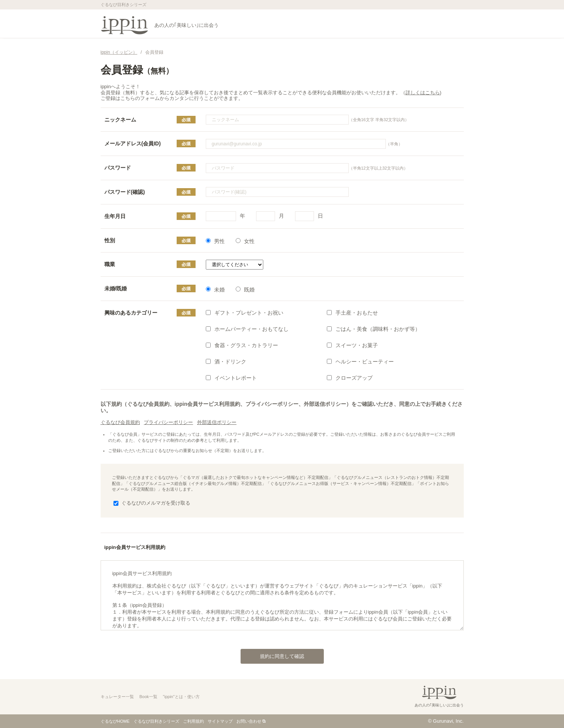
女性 (245, 241)
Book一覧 (148, 697)
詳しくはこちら (423, 93)
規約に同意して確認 (273, 654)
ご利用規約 (193, 721)
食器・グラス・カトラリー (242, 345)
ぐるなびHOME (115, 721)
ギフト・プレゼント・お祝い (245, 313)
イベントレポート (231, 378)
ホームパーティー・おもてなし (247, 329)
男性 (215, 241)
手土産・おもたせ (352, 313)
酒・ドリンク (226, 362)
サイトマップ (220, 721)
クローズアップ (350, 378)
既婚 (245, 290)
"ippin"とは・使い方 (181, 697)
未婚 (215, 290)
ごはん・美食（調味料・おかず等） (374, 329)
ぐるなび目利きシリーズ (156, 721)
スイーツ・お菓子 (352, 345)
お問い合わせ (249, 721)
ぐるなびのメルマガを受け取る (152, 503)
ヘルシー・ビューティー (360, 362)
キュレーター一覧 (117, 697)
